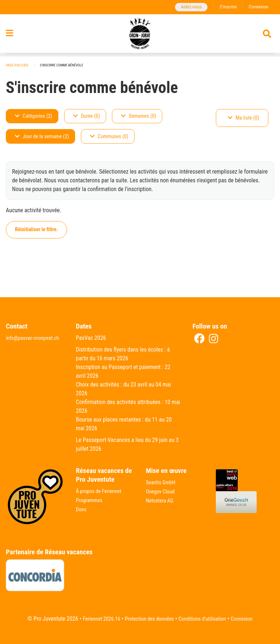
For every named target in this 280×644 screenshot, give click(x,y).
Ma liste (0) (244, 118)
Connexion (257, 7)
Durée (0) (87, 117)
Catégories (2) (34, 117)
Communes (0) (109, 137)
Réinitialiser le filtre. (36, 230)
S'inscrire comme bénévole (66, 65)
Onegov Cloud (162, 491)
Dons (82, 509)
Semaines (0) (139, 117)
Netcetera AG (161, 500)
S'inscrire (225, 7)
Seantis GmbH (162, 483)
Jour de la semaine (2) (42, 137)
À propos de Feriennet (101, 491)
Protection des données (147, 619)
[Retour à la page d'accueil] (140, 36)
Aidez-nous (186, 7)
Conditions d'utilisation (206, 619)
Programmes (91, 500)
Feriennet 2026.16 (95, 619)
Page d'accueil (19, 65)
